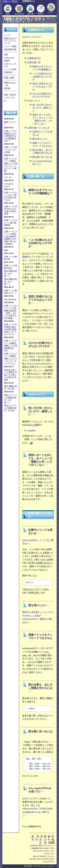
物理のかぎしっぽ (10, 84)
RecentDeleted (10, 299)
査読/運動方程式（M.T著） (11, 387)
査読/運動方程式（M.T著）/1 (11, 282)
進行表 (30, 14)
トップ (7, 35)
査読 (8, 14)
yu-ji (53, 856)
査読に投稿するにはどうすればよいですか (42, 86)
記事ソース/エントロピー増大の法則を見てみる (11, 196)
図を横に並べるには (42, 157)
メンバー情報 (10, 46)
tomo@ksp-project (9, 185)
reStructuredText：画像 (33, 619)
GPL (52, 854)
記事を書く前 (34, 62)
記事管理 (8, 72)
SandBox (32, 431)
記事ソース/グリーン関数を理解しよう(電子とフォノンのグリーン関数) (11, 165)
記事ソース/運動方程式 (11, 267)
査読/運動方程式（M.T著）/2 (11, 274)
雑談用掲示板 (10, 50)
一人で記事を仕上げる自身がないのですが (42, 77)
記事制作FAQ (34, 58)
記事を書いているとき (38, 128)
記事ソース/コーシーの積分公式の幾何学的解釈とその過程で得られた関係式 (11, 238)
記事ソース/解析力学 (11, 258)
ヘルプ (28, 22)
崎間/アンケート (11, 123)
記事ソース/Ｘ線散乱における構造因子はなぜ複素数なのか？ (11, 136)
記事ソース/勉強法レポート (11, 292)
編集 (18, 18)
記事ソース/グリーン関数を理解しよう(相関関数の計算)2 (11, 346)
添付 (27, 18)
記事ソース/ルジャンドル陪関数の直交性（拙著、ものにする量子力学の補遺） (11, 312)
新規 (8, 18)
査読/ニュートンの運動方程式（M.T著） (11, 408)
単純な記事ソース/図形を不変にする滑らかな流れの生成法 (11, 375)
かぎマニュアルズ (10, 65)
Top (24, 826)
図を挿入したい (40, 139)
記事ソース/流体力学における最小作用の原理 (11, 210)
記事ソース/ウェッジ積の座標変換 (11, 223)
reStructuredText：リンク (34, 540)
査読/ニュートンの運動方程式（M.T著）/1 (11, 399)
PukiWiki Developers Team (45, 851)
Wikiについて (34, 101)
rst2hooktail (19, 14)
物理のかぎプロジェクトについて (10, 41)
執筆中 (41, 14)
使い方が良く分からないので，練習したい (42, 108)
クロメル (8, 177)
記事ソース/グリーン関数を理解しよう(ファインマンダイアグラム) (11, 359)
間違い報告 (9, 78)
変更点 (37, 18)
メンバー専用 (10, 69)
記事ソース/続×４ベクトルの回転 (11, 150)
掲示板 (7, 88)
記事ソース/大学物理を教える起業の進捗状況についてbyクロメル (11, 329)
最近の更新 (15, 22)
